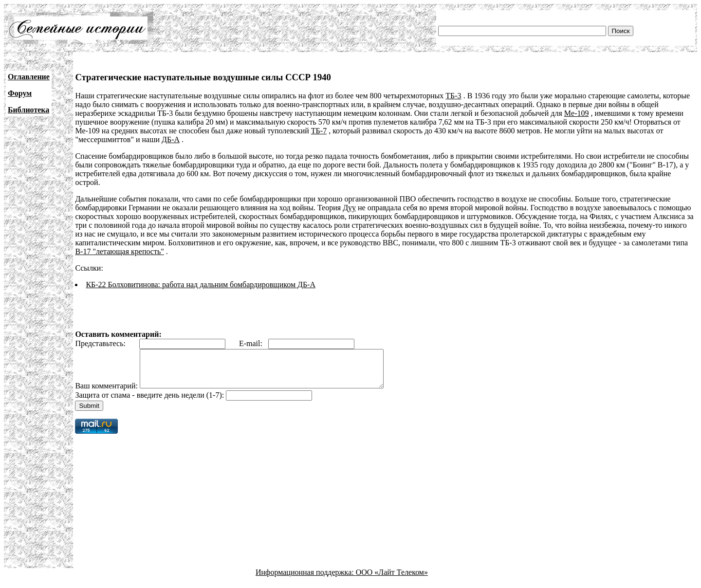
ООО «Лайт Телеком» (392, 579)
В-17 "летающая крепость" (119, 251)
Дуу (349, 208)
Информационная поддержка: (306, 579)
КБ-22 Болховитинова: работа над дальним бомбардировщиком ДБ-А (201, 285)
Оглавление (29, 77)
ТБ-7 (319, 131)
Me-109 (577, 113)
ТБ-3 (453, 96)
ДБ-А (171, 139)
